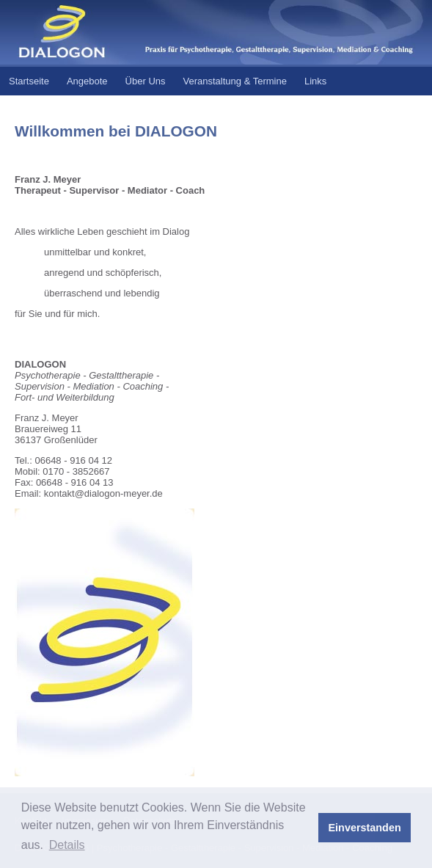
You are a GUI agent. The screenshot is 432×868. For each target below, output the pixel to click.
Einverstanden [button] (365, 828)
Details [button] (67, 845)
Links (315, 81)
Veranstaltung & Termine (235, 81)
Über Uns (146, 81)
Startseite (29, 81)
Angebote (87, 81)
